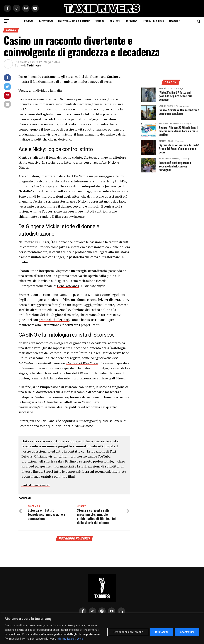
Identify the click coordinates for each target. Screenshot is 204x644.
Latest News (46, 21)
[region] (102, 629)
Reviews (29, 21)
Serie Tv (100, 21)
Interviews (131, 21)
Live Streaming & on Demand (74, 21)
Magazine (174, 21)
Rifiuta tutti (161, 632)
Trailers (115, 21)
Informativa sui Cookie (70, 639)
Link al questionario (36, 485)
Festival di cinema (154, 21)
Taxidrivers (34, 66)
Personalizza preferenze (128, 632)
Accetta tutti (187, 632)
